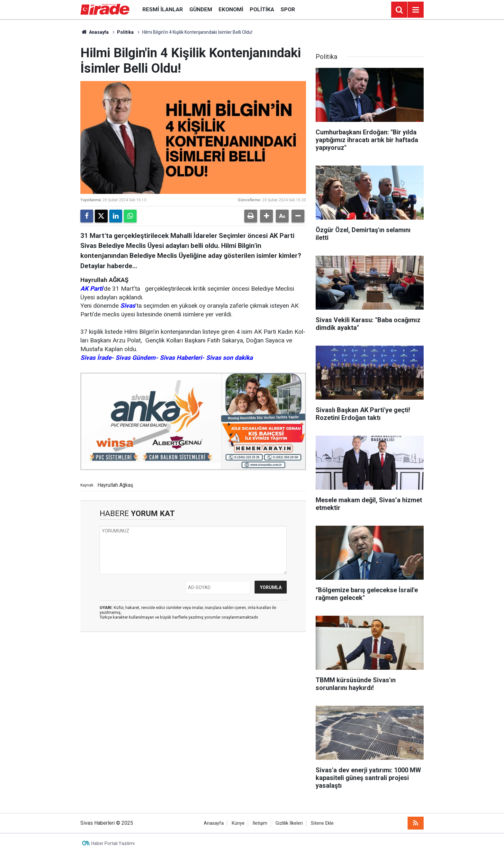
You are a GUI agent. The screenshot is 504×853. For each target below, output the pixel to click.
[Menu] (416, 10)
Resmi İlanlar (163, 9)
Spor (288, 9)
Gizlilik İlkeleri (289, 823)
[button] (266, 216)
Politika (262, 9)
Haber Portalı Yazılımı (113, 843)
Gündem (201, 9)
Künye (238, 823)
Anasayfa (94, 32)
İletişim (260, 823)
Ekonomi (231, 9)
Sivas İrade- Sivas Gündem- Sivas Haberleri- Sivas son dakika (166, 358)
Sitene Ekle (322, 823)
